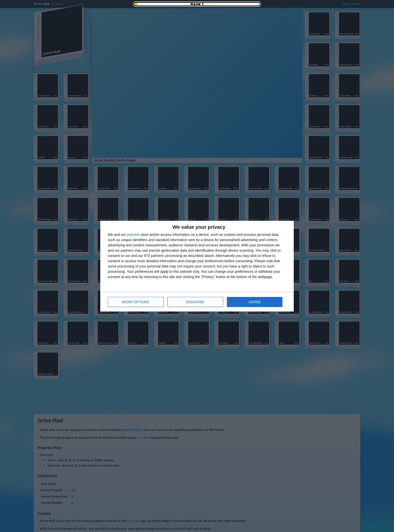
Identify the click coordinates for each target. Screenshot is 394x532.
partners (133, 235)
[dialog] (197, 266)
